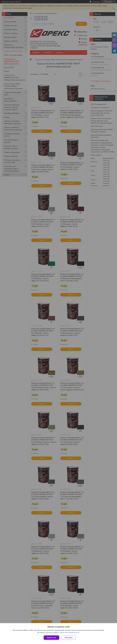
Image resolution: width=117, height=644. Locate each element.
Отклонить (69, 638)
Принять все (51, 638)
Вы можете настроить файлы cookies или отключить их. (58, 632)
